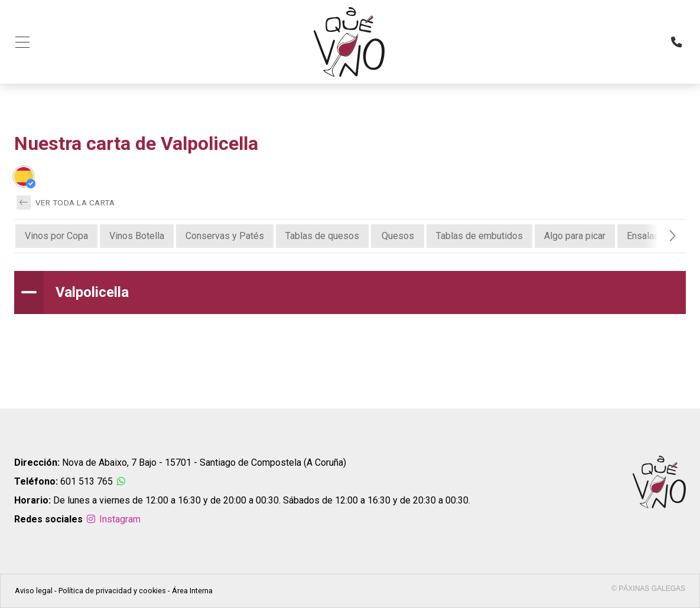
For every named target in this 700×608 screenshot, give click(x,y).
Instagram (113, 519)
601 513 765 (87, 481)
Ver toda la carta (66, 202)
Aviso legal (34, 591)
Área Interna (192, 591)
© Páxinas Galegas (648, 589)
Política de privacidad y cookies (112, 591)
